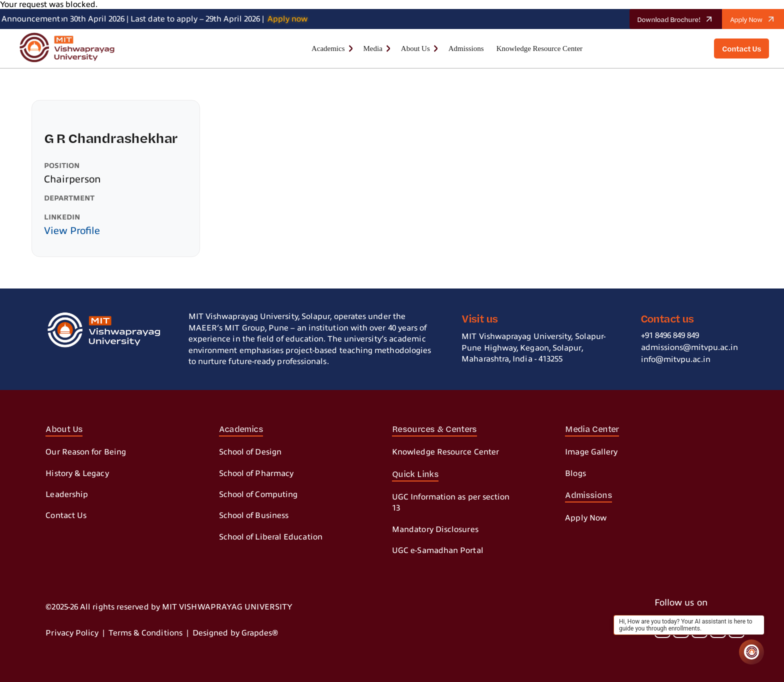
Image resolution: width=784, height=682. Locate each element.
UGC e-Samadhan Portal (438, 550)
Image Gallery (591, 452)
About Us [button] (415, 48)
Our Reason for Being (86, 452)
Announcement (31, 19)
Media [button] (373, 48)
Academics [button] (328, 48)
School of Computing (258, 494)
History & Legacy (77, 473)
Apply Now (756, 19)
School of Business (254, 515)
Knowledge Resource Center (539, 48)
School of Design (250, 452)
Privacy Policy (72, 633)
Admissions (466, 48)
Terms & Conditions (145, 633)
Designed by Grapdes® (235, 633)
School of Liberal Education (271, 537)
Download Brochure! (678, 19)
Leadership (67, 494)
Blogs (575, 473)
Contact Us (66, 515)
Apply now (291, 19)
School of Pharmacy (256, 473)
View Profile (72, 231)
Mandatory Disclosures (435, 529)
